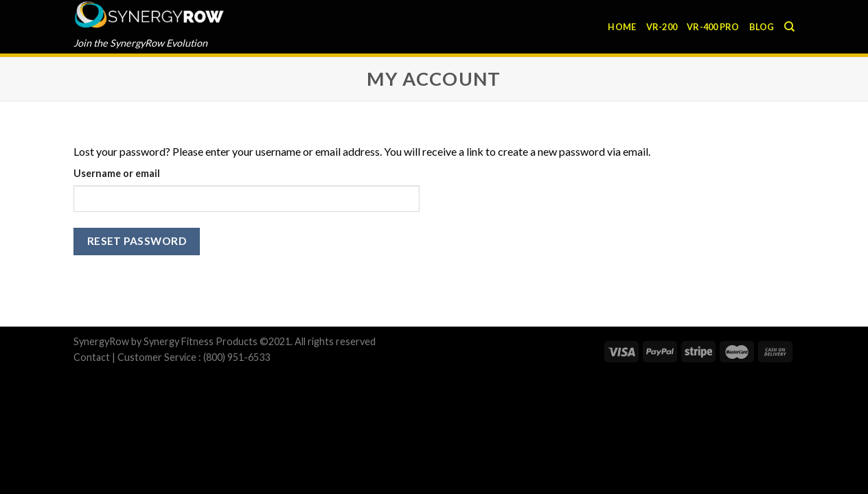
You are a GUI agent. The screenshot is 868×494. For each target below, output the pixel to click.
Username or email (117, 173)
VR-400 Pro (713, 27)
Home (622, 27)
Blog (762, 27)
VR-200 (662, 27)
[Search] (789, 27)
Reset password (137, 241)
